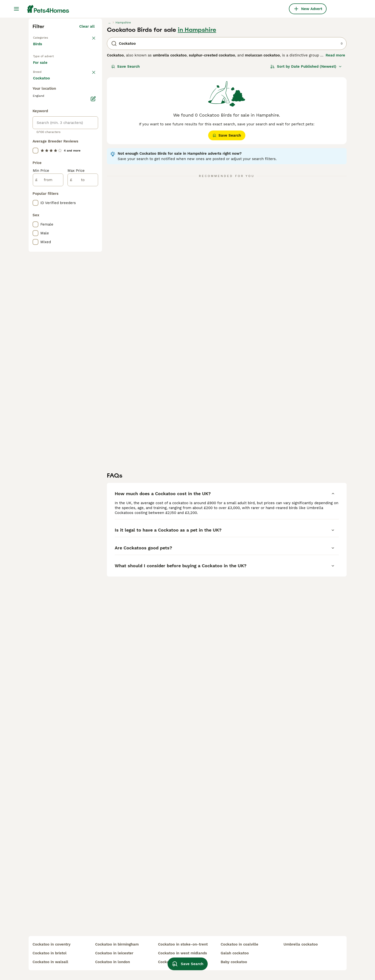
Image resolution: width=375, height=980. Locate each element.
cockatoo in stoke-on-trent (183, 944)
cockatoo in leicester (114, 953)
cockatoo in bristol (50, 953)
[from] (48, 387)
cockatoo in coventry (51, 944)
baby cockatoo (234, 962)
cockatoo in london (113, 962)
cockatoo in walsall (50, 962)
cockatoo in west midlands (182, 953)
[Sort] (306, 154)
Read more (335, 143)
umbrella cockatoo (301, 944)
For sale (44, 159)
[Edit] (93, 306)
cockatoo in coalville (239, 944)
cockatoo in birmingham (117, 944)
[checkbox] (35, 198)
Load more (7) (85, 286)
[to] (83, 387)
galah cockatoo (235, 953)
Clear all (87, 114)
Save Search (125, 154)
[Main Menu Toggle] (16, 9)
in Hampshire (197, 118)
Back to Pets (45, 125)
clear (90, 173)
